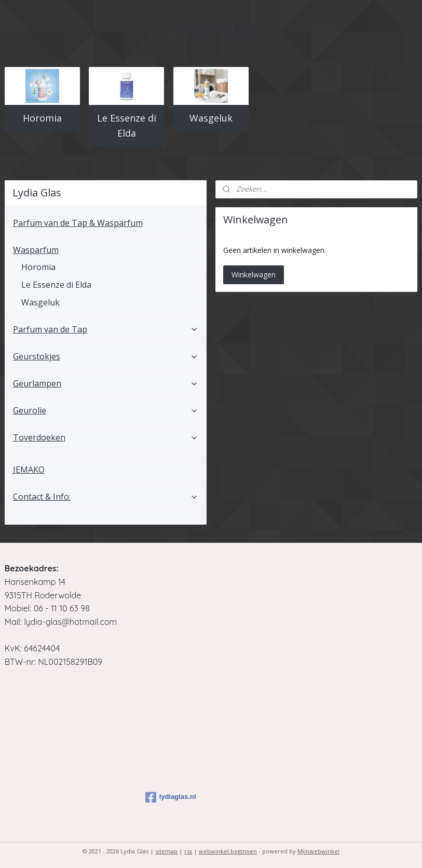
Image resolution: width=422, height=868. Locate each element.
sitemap (166, 851)
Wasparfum (106, 250)
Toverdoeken (106, 437)
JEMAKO (29, 470)
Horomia (42, 118)
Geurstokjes (106, 356)
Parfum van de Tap (106, 329)
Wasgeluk (211, 118)
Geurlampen (106, 383)
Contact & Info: (106, 497)
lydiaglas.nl (171, 797)
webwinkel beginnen (228, 851)
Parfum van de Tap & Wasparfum (78, 223)
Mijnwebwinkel (318, 851)
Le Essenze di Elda (127, 125)
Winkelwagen (254, 275)
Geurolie (106, 410)
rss (188, 851)
